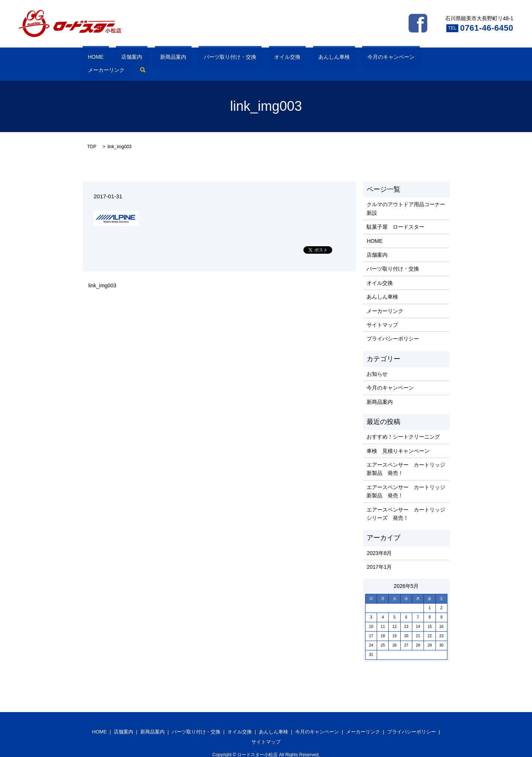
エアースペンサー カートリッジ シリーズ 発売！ (406, 502)
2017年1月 (379, 555)
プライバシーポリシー (393, 327)
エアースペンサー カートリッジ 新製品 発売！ (406, 457)
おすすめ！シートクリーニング (403, 425)
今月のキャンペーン (323, 58)
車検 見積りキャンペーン (398, 439)
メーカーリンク (372, 58)
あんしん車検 (276, 58)
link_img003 (102, 274)
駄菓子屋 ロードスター (395, 215)
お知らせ (377, 362)
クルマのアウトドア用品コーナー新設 (406, 197)
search (404, 58)
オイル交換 (240, 58)
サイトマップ (382, 313)
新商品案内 (147, 58)
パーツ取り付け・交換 (194, 58)
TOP (92, 135)
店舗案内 (116, 58)
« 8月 (374, 575)
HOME (91, 58)
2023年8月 (379, 541)
